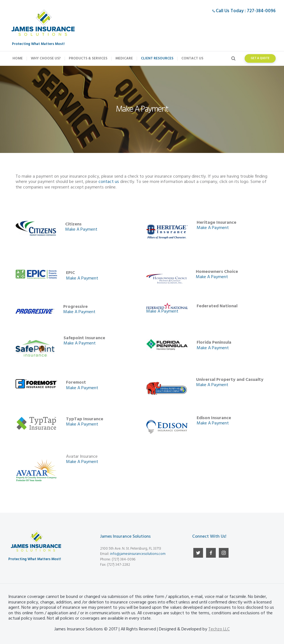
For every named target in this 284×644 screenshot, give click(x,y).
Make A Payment (81, 230)
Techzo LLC (219, 629)
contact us (109, 182)
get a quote (260, 58)
